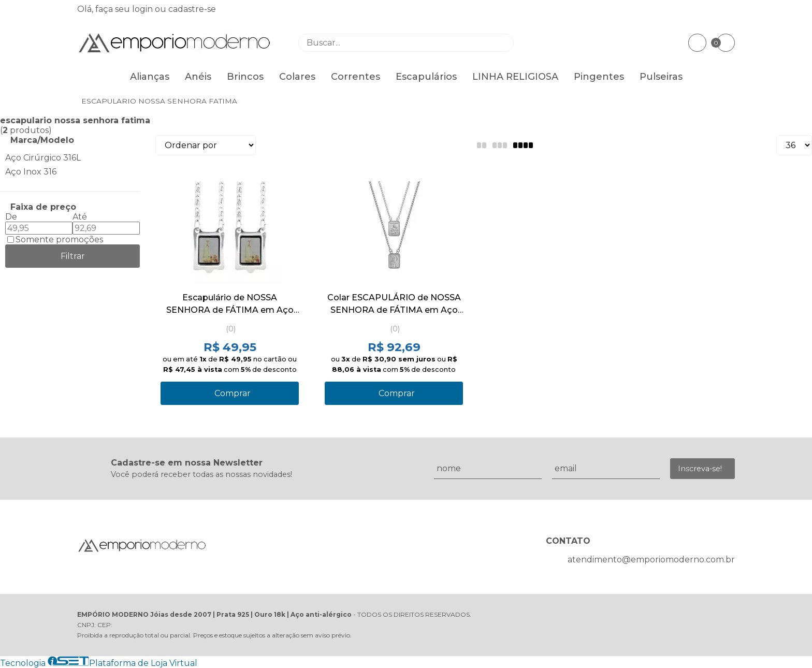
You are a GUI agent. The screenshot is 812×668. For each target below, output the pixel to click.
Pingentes (599, 77)
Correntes (356, 77)
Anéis (198, 77)
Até (80, 217)
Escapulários (426, 77)
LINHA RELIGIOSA (515, 77)
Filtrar (73, 256)
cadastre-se (192, 9)
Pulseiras (661, 77)
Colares (297, 77)
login (143, 9)
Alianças (150, 77)
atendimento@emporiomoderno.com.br (651, 560)
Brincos (245, 77)
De (11, 217)
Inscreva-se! (700, 469)
